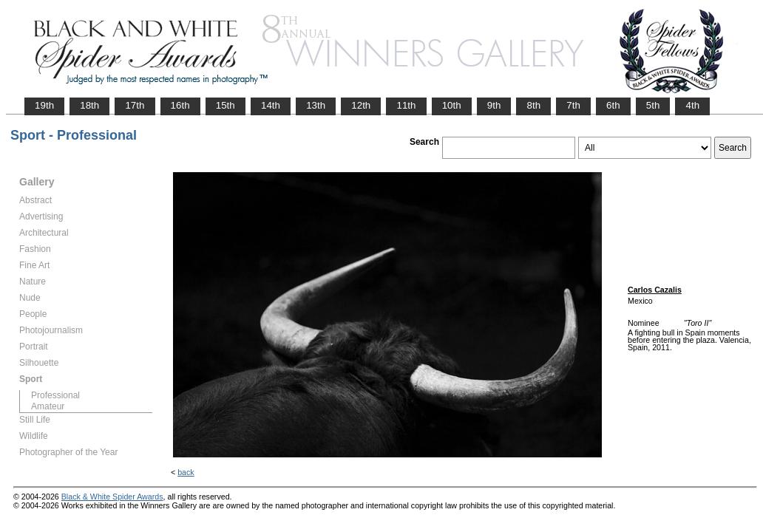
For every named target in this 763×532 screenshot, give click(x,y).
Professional (55, 395)
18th (89, 105)
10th (452, 105)
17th (135, 105)
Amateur (48, 406)
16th (180, 105)
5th (653, 105)
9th (494, 105)
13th (316, 105)
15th (225, 105)
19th (44, 105)
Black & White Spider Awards (112, 497)
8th (533, 105)
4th (692, 105)
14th (271, 105)
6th (613, 105)
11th (406, 105)
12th (361, 105)
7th (573, 105)
